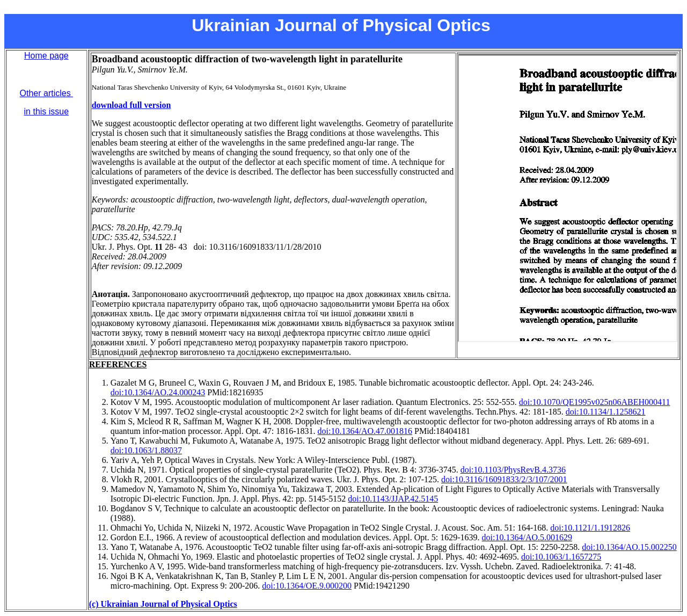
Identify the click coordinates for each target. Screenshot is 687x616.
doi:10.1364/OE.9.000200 (307, 586)
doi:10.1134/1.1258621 (606, 412)
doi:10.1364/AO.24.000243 (158, 392)
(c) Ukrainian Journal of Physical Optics (163, 604)
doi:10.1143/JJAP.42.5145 (393, 499)
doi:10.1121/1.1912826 (590, 528)
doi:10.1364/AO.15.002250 (629, 547)
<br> (568, 198)
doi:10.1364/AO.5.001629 (527, 537)
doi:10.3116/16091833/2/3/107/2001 (504, 479)
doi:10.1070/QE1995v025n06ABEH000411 (595, 402)
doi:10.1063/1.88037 (146, 450)
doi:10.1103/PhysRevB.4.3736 (513, 470)
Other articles (47, 93)
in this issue (47, 111)
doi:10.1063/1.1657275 (561, 557)
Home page (46, 56)
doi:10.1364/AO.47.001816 (365, 431)
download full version (131, 105)
